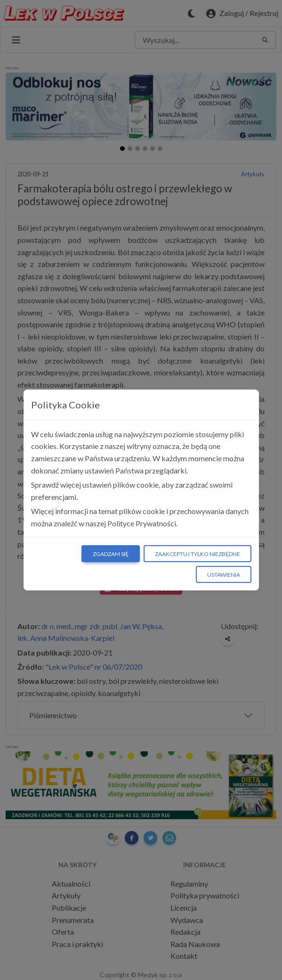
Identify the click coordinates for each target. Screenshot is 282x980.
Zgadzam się (111, 554)
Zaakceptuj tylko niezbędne (197, 554)
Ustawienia (224, 575)
